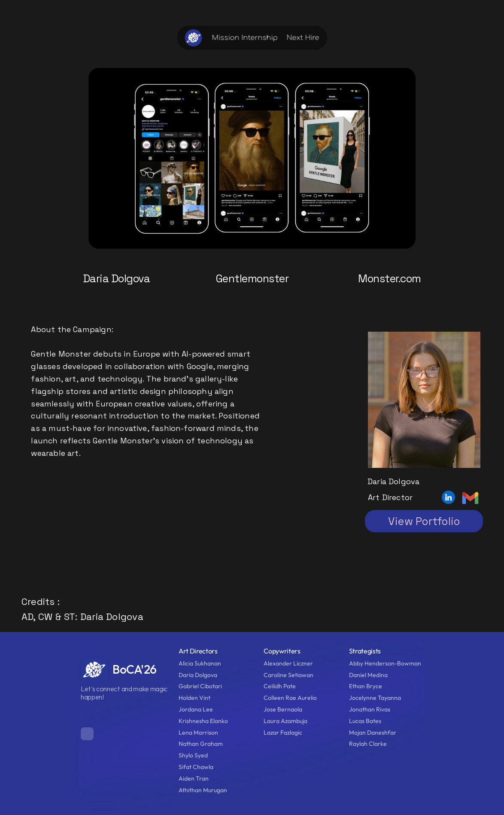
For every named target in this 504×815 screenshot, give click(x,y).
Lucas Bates (366, 721)
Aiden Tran (194, 778)
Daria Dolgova (199, 675)
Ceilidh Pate (280, 686)
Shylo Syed (193, 755)
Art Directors (198, 651)
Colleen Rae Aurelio (290, 698)
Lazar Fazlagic (283, 733)
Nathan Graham (201, 744)
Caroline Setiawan (288, 675)
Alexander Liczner (288, 663)
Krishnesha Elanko (203, 721)
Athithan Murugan (203, 790)
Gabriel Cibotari (200, 686)
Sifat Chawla (196, 767)
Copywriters (282, 651)
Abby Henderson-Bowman (385, 663)
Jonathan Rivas (370, 709)
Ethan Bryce (366, 686)
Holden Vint (194, 698)
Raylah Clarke (368, 744)
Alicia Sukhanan (200, 663)
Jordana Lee (196, 709)
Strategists (365, 651)
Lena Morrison (198, 733)
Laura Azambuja (285, 721)
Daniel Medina (368, 675)
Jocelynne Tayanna (375, 698)
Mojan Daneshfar (373, 733)
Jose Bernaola (284, 709)
